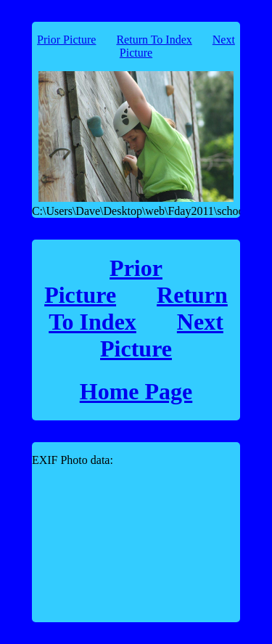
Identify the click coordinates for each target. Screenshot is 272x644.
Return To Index (154, 40)
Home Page (136, 391)
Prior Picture (66, 40)
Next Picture (162, 335)
